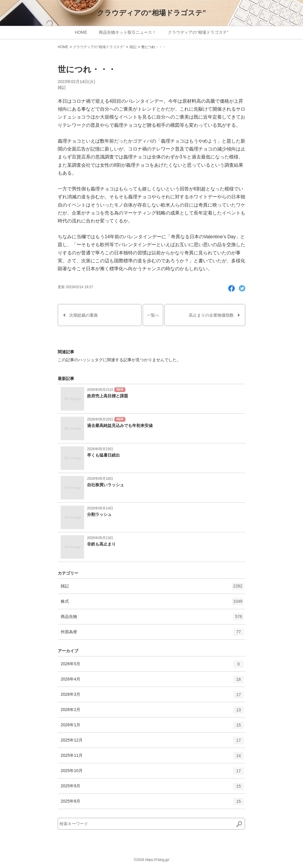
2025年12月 (152, 742)
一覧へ (153, 315)
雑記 (133, 47)
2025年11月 (152, 758)
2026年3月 (152, 697)
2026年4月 (152, 681)
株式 (152, 603)
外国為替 (152, 634)
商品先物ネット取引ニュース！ (127, 32)
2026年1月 (152, 727)
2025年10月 (152, 773)
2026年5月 (152, 666)
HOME (81, 32)
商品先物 (152, 619)
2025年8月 (152, 803)
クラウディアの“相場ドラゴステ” (151, 13)
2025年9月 (152, 788)
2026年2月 (152, 712)
